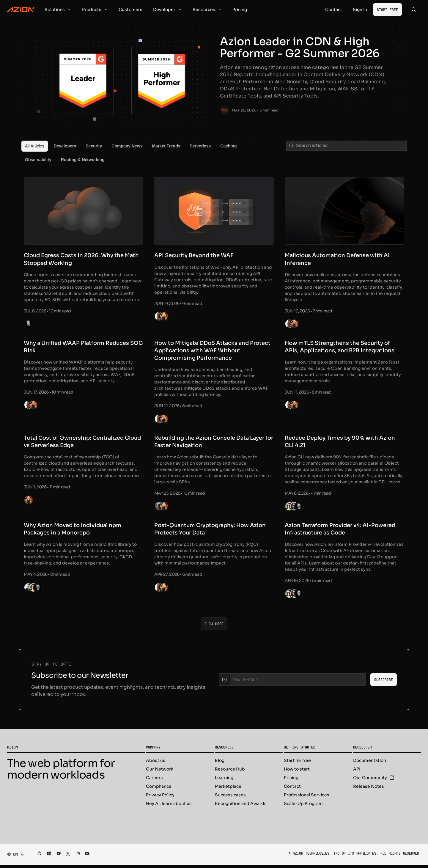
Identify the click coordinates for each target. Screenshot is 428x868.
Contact (292, 789)
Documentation (370, 763)
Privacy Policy (160, 798)
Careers (154, 781)
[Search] (414, 10)
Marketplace (228, 789)
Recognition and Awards (241, 806)
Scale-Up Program (303, 806)
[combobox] (14, 857)
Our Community (374, 781)
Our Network (160, 772)
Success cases (230, 798)
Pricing (291, 781)
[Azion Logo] (21, 10)
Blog (220, 763)
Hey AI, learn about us (169, 806)
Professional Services (307, 798)
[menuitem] (35, 146)
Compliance (159, 789)
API (357, 772)
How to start (297, 772)
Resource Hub (230, 772)
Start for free (297, 763)
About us (156, 763)
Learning (224, 781)
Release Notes (369, 789)
